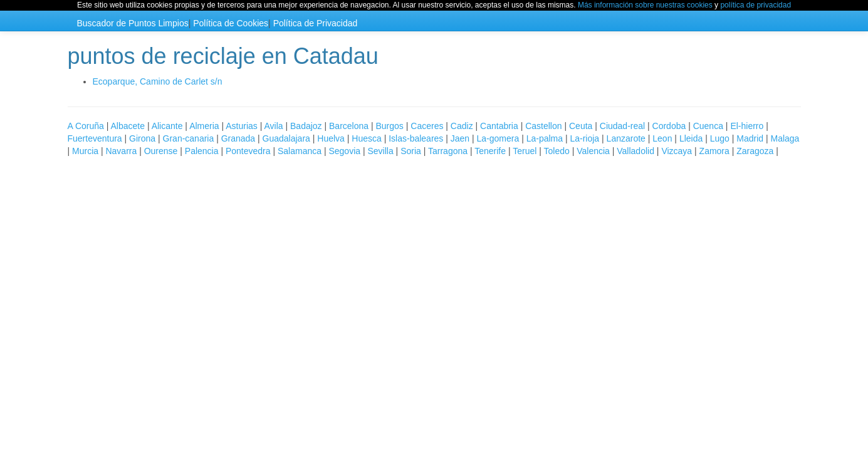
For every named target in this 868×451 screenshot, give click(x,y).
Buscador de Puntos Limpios (133, 23)
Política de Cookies (231, 23)
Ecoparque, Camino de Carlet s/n (158, 81)
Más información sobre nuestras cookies (645, 5)
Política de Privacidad (316, 23)
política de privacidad (756, 5)
